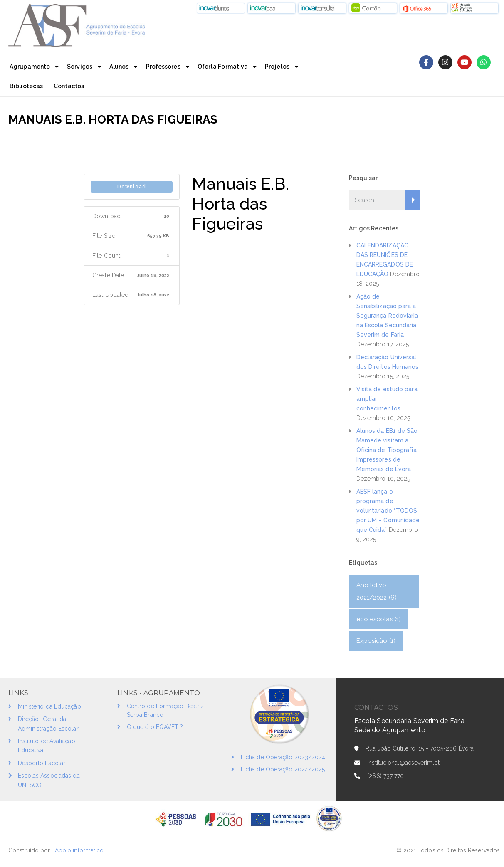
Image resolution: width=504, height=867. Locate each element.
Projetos (277, 67)
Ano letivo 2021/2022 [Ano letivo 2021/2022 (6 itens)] (377, 591)
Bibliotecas (26, 86)
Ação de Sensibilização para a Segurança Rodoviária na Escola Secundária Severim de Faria (387, 316)
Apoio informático (80, 850)
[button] (221, 8)
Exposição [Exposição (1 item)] (376, 641)
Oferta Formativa (223, 67)
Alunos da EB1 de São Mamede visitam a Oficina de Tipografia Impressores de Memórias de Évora (387, 450)
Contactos (69, 86)
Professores (163, 67)
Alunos (119, 67)
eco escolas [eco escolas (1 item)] (379, 619)
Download (132, 187)
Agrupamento (30, 67)
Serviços (80, 67)
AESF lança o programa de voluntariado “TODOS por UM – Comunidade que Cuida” (388, 511)
